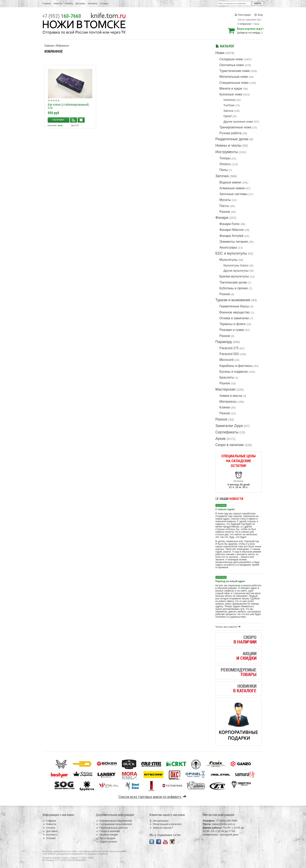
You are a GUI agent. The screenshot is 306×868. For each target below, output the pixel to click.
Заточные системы (233, 194)
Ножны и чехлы (228, 145)
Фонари (222, 218)
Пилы (224, 170)
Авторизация (159, 821)
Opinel (228, 116)
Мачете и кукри (231, 89)
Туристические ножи (235, 71)
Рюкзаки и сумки (232, 330)
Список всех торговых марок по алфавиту (153, 797)
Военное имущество (235, 312)
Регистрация (243, 15)
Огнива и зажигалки (234, 318)
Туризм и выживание (233, 300)
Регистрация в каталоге (165, 824)
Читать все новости (229, 627)
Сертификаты (227, 432)
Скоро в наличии (230, 445)
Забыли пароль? (161, 828)
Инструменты (227, 152)
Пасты (224, 206)
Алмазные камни (232, 188)
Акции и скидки (107, 835)
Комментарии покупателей (114, 821)
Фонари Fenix (230, 224)
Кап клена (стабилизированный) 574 (68, 106)
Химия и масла (231, 396)
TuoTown (229, 105)
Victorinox (230, 100)
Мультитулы (229, 260)
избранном (245, 24)
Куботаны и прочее (234, 288)
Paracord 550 (229, 354)
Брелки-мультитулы (234, 276)
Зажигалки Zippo (229, 426)
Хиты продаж (106, 838)
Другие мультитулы (236, 271)
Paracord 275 (229, 348)
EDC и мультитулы (231, 253)
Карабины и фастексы (236, 366)
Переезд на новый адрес (230, 581)
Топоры (225, 158)
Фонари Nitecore (232, 230)
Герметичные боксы (234, 306)
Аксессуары (228, 247)
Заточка (222, 176)
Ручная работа (230, 133)
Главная (47, 3)
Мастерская (225, 389)
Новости (58, 3)
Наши (229, 499)
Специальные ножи (234, 83)
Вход (259, 15)
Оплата (69, 3)
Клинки (225, 407)
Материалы (228, 402)
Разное (225, 212)
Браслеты (227, 377)
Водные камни (230, 182)
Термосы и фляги (232, 324)
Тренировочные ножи (235, 127)
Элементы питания (234, 242)
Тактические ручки (233, 282)
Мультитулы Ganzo (236, 265)
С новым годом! (225, 509)
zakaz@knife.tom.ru (223, 824)
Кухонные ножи (231, 94)
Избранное (63, 46)
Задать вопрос (106, 842)
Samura (228, 111)
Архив (220, 439)
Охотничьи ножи (232, 65)
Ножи (220, 53)
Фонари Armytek (232, 236)
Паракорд (224, 342)
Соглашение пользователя (114, 824)
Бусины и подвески (234, 372)
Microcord (227, 360)
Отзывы (104, 3)
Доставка (80, 3)
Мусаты (225, 200)
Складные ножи (231, 59)
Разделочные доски (232, 139)
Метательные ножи (234, 77)
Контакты (93, 3)
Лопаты (225, 164)
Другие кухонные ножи (238, 122)
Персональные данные (112, 828)
